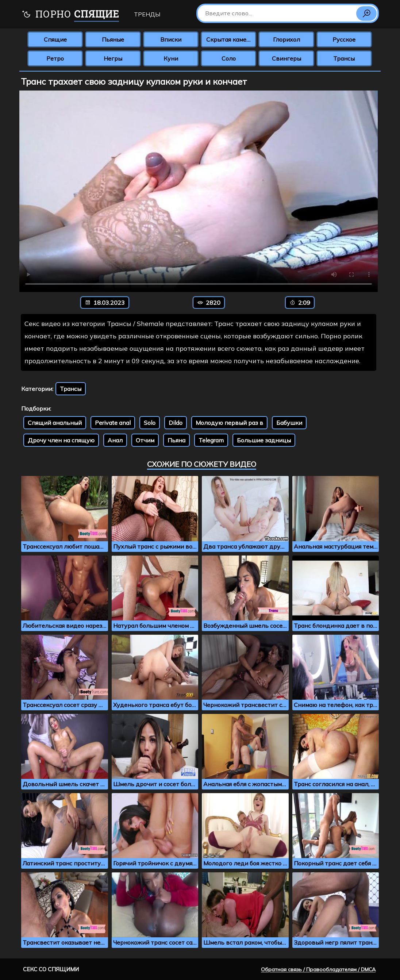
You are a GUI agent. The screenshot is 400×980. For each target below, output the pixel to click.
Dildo (176, 423)
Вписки (171, 39)
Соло (229, 58)
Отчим (145, 440)
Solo (150, 423)
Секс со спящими (51, 969)
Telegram (211, 440)
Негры (113, 58)
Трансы (344, 58)
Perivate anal (113, 423)
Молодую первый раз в (229, 423)
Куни (171, 58)
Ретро (55, 58)
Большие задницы (264, 440)
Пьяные (113, 39)
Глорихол (286, 39)
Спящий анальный (55, 423)
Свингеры (286, 58)
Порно (70, 15)
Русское (344, 39)
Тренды (147, 14)
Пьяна (176, 440)
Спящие (55, 39)
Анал (115, 440)
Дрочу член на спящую (61, 440)
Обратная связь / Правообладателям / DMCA (318, 969)
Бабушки (289, 423)
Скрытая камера (230, 39)
